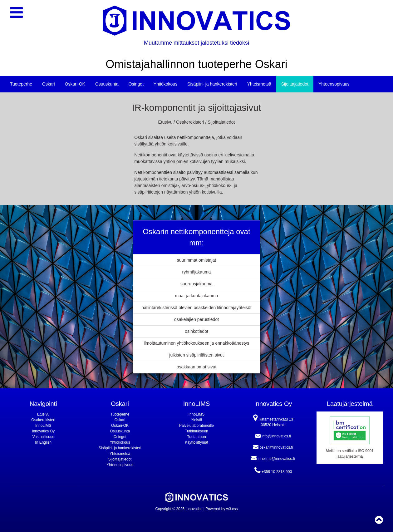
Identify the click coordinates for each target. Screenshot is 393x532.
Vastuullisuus (43, 437)
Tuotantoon (196, 437)
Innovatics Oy (43, 431)
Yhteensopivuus (334, 84)
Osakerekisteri (190, 122)
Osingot (136, 84)
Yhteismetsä (259, 84)
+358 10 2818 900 (273, 470)
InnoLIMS (43, 426)
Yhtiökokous (165, 84)
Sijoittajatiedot (295, 84)
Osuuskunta (107, 84)
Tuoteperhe (21, 84)
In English (43, 442)
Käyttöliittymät (196, 442)
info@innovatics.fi (273, 436)
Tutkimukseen (196, 431)
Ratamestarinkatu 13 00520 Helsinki (273, 421)
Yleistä (196, 420)
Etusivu (165, 122)
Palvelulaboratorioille (196, 426)
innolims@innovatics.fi (273, 458)
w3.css (232, 509)
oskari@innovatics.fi (273, 447)
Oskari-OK (75, 84)
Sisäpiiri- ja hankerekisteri (212, 84)
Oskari (48, 84)
